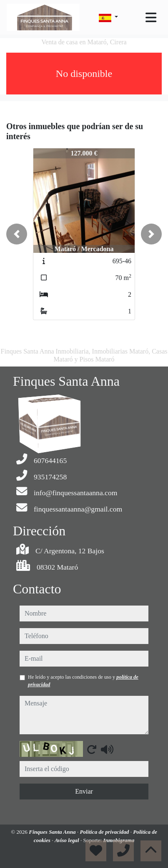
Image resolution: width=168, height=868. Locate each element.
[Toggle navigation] (151, 18)
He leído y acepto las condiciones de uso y (83, 681)
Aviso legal (68, 840)
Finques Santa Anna (53, 832)
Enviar (84, 791)
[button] (17, 234)
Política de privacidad (105, 832)
